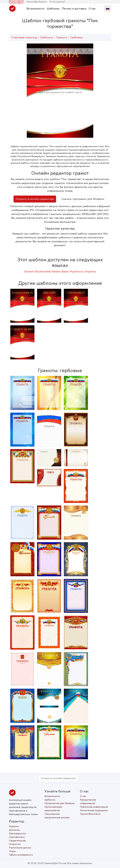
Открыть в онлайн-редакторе (35, 199)
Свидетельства (17, 841)
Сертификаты (17, 837)
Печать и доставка (74, 9)
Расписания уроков (20, 848)
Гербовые (77, 37)
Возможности (35, 9)
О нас (92, 9)
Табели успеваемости (21, 855)
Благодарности (18, 834)
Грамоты (62, 37)
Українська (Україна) (83, 271)
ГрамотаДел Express (37, 2)
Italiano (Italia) (60, 271)
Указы (12, 851)
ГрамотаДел (16, 2)
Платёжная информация (94, 807)
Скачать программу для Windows (83, 199)
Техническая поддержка (94, 810)
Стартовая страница (24, 37)
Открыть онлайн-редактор (58, 778)
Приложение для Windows (60, 803)
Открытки (15, 844)
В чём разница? (58, 2)
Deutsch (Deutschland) (37, 271)
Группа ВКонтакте (90, 814)
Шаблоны (53, 9)
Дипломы (14, 830)
